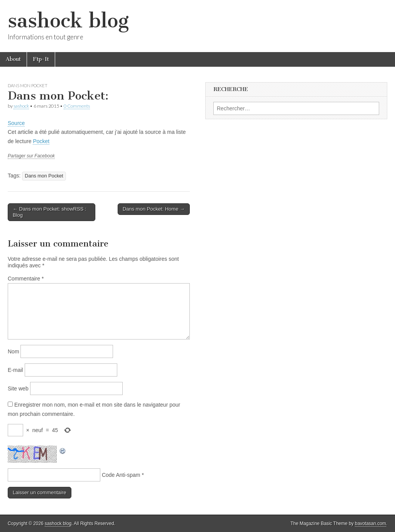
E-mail (15, 370)
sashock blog (68, 21)
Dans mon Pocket (28, 85)
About (13, 59)
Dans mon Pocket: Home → (154, 209)
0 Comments (77, 106)
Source (16, 123)
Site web (18, 388)
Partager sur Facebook (31, 156)
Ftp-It (41, 59)
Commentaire (26, 279)
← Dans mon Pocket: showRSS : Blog (50, 212)
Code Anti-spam (121, 475)
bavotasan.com (371, 524)
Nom (14, 351)
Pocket (41, 141)
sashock (21, 106)
